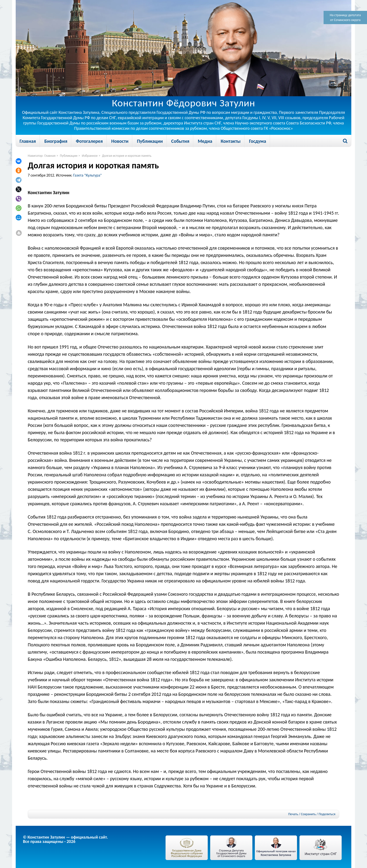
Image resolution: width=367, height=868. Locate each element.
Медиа (205, 141)
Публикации (150, 141)
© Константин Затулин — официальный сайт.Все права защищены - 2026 (65, 839)
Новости (120, 141)
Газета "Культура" (88, 175)
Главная (28, 141)
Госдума (258, 141)
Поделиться (327, 814)
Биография (56, 141)
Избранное (90, 156)
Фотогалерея (89, 141)
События (180, 141)
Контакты (231, 141)
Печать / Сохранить (302, 814)
